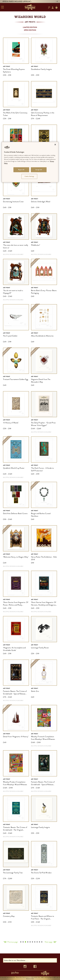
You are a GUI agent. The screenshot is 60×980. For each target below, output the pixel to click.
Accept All (39, 170)
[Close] (55, 144)
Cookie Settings (29, 176)
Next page (49, 942)
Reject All (21, 170)
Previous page (13, 942)
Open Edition (30, 30)
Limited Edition (30, 27)
